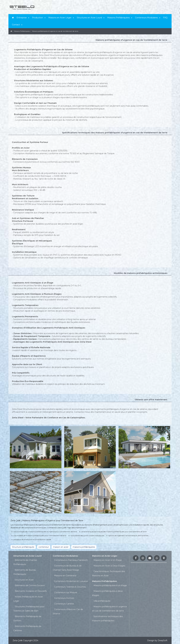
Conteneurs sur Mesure (66, 592)
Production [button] (39, 18)
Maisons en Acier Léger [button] (61, 18)
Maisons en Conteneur (65, 576)
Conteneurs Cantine (64, 604)
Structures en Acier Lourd (27, 556)
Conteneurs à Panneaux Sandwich (71, 560)
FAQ (165, 18)
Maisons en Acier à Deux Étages (109, 566)
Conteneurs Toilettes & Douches (70, 587)
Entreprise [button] (23, 18)
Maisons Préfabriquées (104, 581)
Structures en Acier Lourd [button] (91, 18)
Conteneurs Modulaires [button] (148, 18)
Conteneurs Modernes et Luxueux (71, 581)
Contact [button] (17, 25)
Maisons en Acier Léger (105, 556)
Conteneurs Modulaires (65, 556)
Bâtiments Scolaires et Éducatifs (31, 591)
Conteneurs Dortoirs (64, 598)
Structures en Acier (24, 580)
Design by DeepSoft (157, 640)
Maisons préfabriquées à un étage (110, 585)
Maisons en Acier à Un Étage (108, 560)
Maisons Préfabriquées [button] (120, 18)
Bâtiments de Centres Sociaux (30, 585)
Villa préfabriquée (102, 601)
